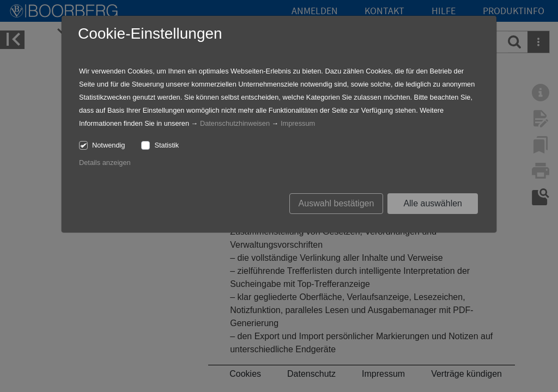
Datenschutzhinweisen (235, 123)
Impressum (298, 123)
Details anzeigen (105, 163)
